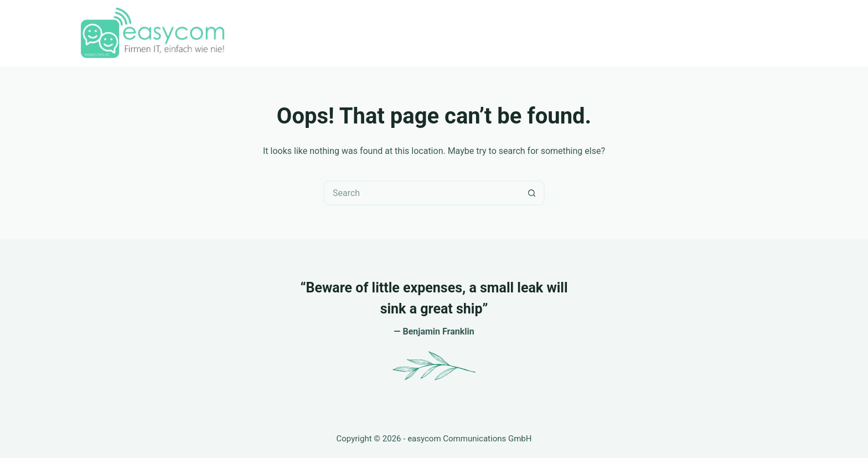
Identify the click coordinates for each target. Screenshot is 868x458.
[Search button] (532, 193)
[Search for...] (422, 193)
